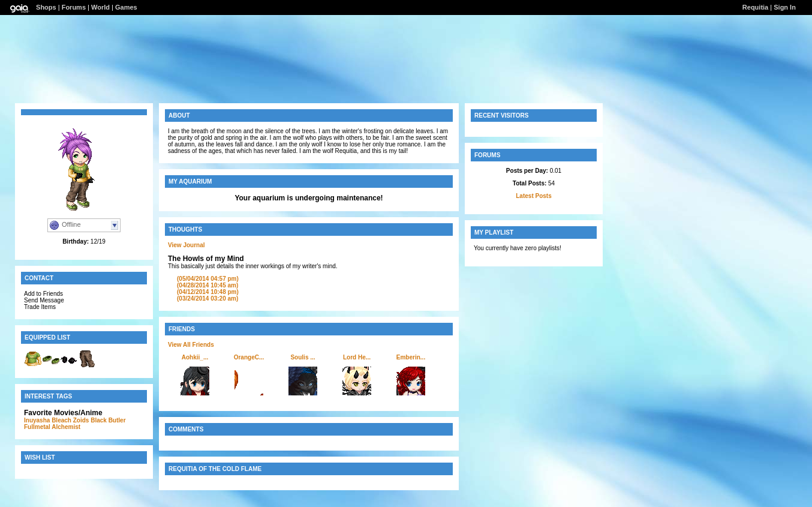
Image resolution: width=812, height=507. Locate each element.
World (100, 7)
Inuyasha (37, 420)
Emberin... (411, 357)
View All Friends (191, 345)
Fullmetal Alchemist (52, 427)
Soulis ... (303, 357)
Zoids (81, 420)
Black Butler (108, 420)
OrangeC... (249, 357)
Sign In (785, 7)
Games (126, 7)
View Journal (187, 245)
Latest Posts (533, 196)
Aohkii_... (195, 357)
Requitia (755, 7)
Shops (46, 7)
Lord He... (357, 357)
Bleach (61, 420)
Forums (74, 7)
